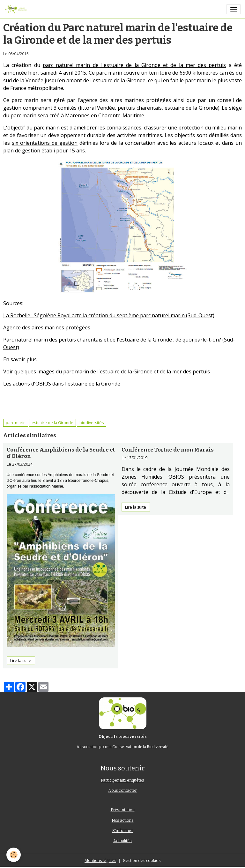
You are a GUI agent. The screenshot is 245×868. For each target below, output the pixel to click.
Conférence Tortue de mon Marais (168, 450)
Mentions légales (100, 861)
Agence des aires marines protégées (47, 327)
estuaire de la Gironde (52, 423)
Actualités (122, 841)
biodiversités (92, 423)
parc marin (16, 423)
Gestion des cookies (142, 861)
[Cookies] (14, 855)
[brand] (17, 9)
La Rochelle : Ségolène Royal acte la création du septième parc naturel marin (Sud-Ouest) (109, 315)
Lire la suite (21, 661)
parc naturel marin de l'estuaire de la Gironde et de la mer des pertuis (134, 65)
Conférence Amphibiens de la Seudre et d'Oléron (61, 453)
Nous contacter (122, 791)
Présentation (123, 810)
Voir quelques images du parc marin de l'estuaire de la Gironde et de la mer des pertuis (107, 371)
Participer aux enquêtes (122, 780)
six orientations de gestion (45, 143)
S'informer (123, 831)
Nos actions (123, 820)
